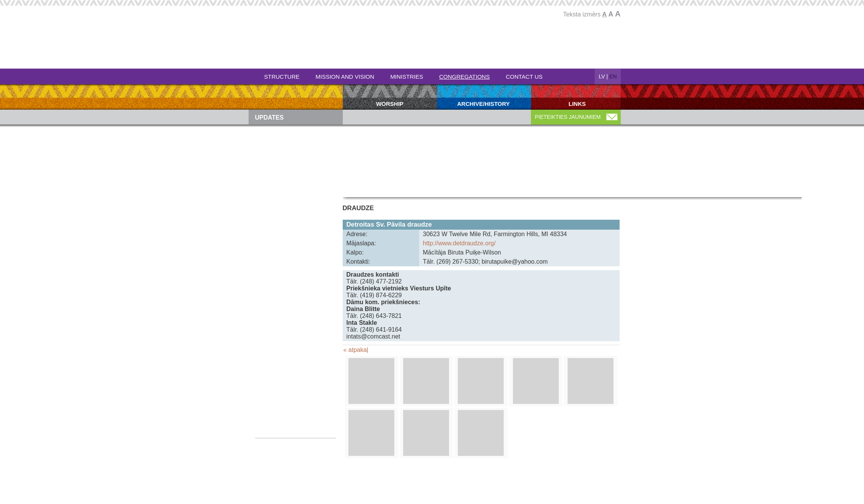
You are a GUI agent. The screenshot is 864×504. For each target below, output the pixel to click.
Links (577, 104)
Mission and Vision (345, 77)
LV (602, 76)
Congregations (464, 77)
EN (613, 76)
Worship (390, 104)
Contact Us (524, 77)
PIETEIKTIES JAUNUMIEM (568, 117)
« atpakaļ (356, 350)
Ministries (407, 77)
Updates (269, 117)
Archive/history (483, 104)
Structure (282, 77)
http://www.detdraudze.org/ (459, 243)
